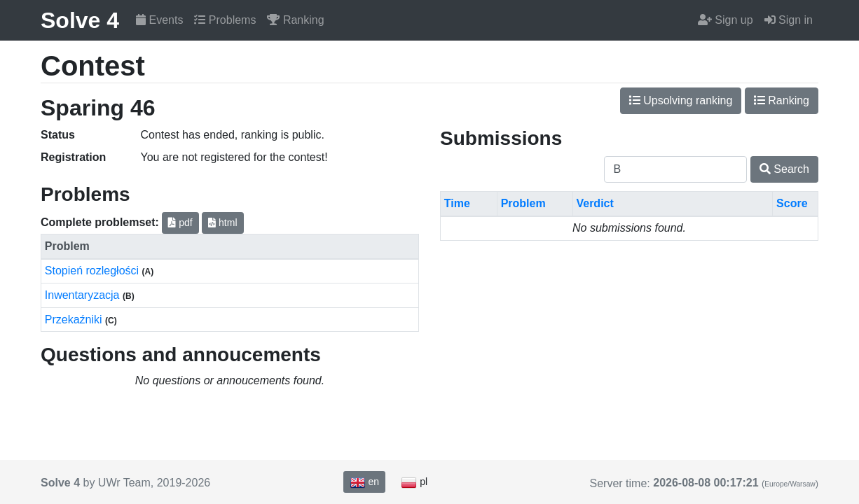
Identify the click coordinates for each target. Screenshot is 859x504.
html (222, 223)
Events (159, 20)
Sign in (789, 20)
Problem (523, 203)
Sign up (726, 20)
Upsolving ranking (681, 100)
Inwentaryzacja (84, 295)
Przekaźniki (75, 320)
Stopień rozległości (94, 271)
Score (792, 203)
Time (457, 203)
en (364, 482)
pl (414, 482)
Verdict (595, 203)
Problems (225, 20)
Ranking (295, 20)
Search (784, 169)
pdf (180, 223)
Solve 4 (80, 20)
